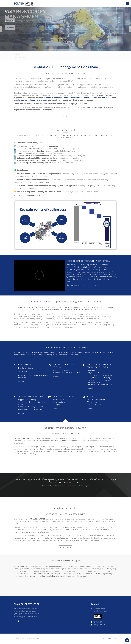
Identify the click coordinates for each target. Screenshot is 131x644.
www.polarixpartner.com (99, 626)
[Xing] (16, 621)
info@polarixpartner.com (99, 624)
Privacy (115, 639)
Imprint (109, 639)
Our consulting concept (65, 547)
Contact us (10, 20)
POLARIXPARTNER (18, 57)
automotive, (48, 98)
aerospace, (58, 98)
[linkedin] (19, 621)
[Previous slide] (1, 29)
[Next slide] (130, 29)
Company (25, 57)
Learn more (65, 334)
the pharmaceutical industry (93, 98)
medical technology (72, 98)
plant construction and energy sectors (33, 100)
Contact (104, 639)
